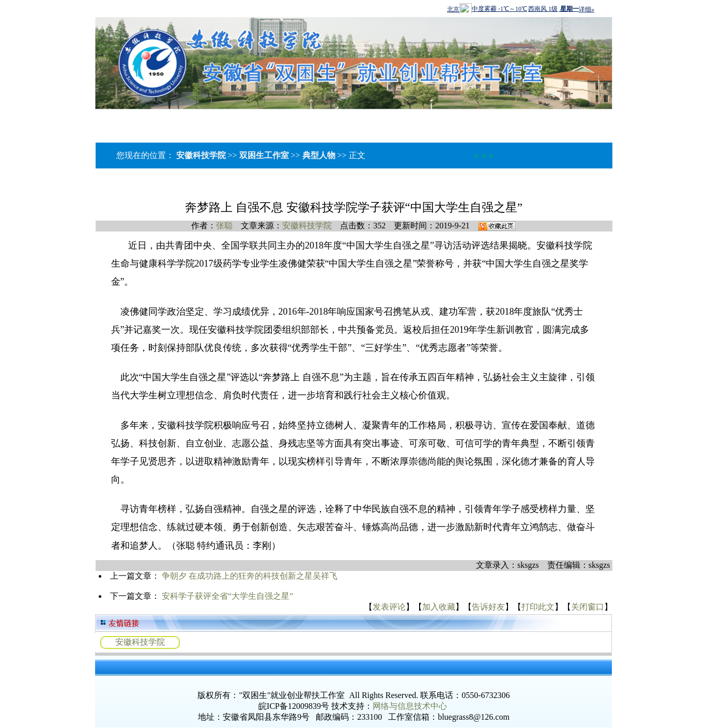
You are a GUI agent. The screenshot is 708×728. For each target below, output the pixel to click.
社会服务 (421, 120)
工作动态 (188, 120)
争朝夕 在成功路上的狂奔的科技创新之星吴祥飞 (250, 576)
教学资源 (320, 120)
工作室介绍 (81, 120)
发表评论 (389, 607)
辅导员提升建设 (254, 120)
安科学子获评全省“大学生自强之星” (227, 596)
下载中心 (375, 124)
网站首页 (25, 120)
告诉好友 (488, 607)
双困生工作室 (264, 155)
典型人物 (319, 155)
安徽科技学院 (201, 155)
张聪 (224, 226)
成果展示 (472, 120)
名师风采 (137, 120)
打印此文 (538, 607)
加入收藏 (439, 607)
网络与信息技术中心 (410, 706)
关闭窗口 (588, 607)
